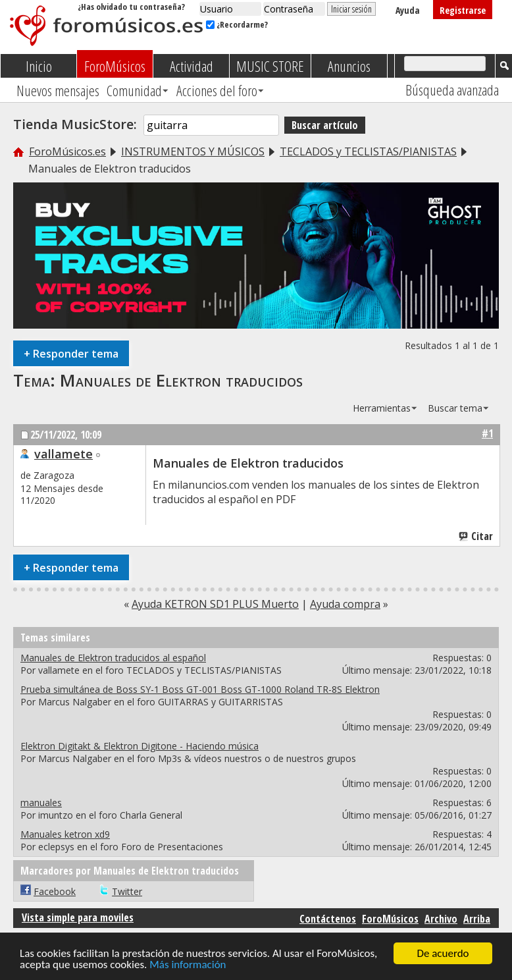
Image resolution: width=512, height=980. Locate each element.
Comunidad (134, 90)
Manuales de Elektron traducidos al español (113, 658)
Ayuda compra (345, 604)
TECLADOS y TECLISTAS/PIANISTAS (368, 151)
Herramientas (382, 408)
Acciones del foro (217, 90)
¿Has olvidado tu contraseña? (131, 7)
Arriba (477, 919)
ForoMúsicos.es (67, 151)
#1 (487, 433)
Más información (188, 965)
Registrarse (463, 10)
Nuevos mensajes (58, 90)
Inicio (39, 66)
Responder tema (71, 353)
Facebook (55, 891)
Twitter (127, 891)
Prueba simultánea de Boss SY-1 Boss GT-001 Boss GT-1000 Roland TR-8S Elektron (200, 689)
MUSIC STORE (270, 66)
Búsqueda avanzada (452, 90)
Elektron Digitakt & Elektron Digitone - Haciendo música (140, 746)
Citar (476, 536)
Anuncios (349, 66)
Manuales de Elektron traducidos (181, 380)
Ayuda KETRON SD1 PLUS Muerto (215, 604)
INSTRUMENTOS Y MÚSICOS (193, 151)
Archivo (441, 919)
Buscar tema (455, 408)
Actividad (192, 66)
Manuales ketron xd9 (65, 834)
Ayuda (408, 10)
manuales (41, 803)
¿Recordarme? (237, 24)
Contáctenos (328, 919)
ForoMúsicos (115, 66)
